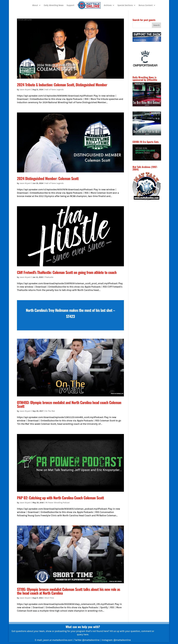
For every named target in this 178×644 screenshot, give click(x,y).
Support (70, 5)
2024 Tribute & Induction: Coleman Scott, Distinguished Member (62, 85)
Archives (108, 5)
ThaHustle (49, 277)
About (35, 5)
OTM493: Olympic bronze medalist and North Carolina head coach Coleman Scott (69, 404)
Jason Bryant (25, 90)
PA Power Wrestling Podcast (58, 503)
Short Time (49, 598)
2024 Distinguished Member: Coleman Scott (48, 178)
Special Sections (125, 5)
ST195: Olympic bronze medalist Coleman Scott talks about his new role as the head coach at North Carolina (68, 591)
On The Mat (50, 411)
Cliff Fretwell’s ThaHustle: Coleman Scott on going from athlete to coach (67, 272)
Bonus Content (146, 5)
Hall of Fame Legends (54, 90)
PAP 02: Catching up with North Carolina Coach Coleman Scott (60, 498)
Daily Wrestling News (54, 5)
